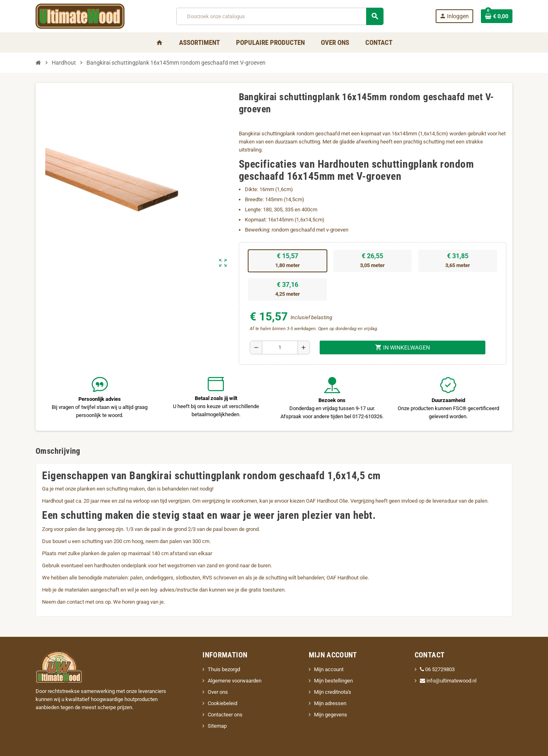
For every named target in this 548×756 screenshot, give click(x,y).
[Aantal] (280, 347)
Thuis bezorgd (224, 669)
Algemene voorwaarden (235, 681)
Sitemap (217, 726)
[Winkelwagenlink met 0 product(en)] (497, 16)
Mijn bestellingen (333, 681)
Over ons (218, 692)
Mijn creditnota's (333, 692)
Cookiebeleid (222, 703)
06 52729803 (437, 669)
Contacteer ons (225, 715)
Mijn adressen (330, 703)
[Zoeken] (280, 16)
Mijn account (329, 669)
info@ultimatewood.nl (448, 681)
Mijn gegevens (331, 715)
